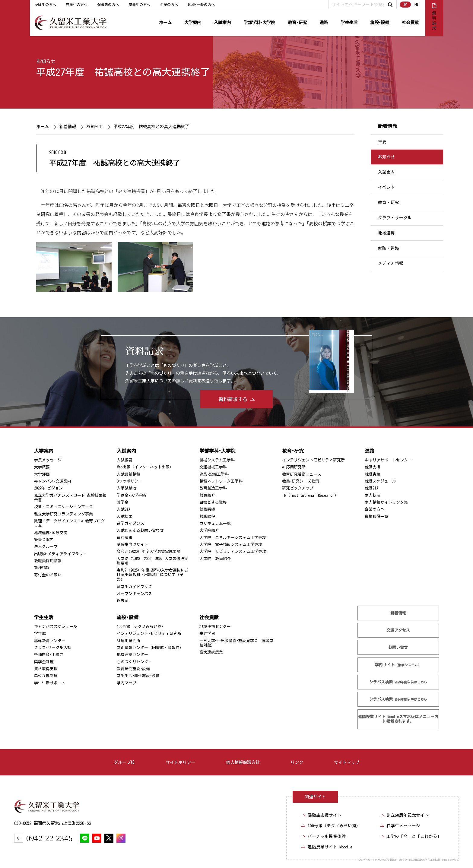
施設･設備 (380, 22)
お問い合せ (398, 647)
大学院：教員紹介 (215, 559)
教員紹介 (207, 495)
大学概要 (42, 467)
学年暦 (40, 634)
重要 (382, 142)
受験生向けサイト (132, 545)
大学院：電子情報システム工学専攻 (231, 545)
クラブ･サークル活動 (53, 648)
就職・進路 (389, 248)
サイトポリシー (180, 762)
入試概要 (125, 460)
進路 (324, 22)
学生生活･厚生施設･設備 (138, 676)
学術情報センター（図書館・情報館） (150, 648)
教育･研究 (297, 22)
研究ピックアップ (298, 488)
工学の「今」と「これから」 (414, 836)
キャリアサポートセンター (388, 460)
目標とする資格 (213, 502)
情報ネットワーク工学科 (221, 481)
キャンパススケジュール (56, 627)
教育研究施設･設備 (133, 669)
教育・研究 (389, 203)
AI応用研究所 (294, 467)
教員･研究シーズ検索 (301, 481)
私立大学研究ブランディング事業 (63, 514)
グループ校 (124, 762)
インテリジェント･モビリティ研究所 (149, 634)
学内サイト (398, 665)
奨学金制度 (44, 662)
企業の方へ (169, 5)
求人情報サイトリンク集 (386, 502)
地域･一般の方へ (201, 5)
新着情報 (67, 127)
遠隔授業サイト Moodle (398, 719)
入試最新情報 (129, 474)
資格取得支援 (46, 669)
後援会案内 (44, 540)
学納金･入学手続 (131, 495)
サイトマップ (347, 762)
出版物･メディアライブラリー (60, 554)
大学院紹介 (209, 530)
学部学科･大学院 (259, 22)
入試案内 (222, 22)
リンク (297, 762)
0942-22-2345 (49, 838)
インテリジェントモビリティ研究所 (313, 460)
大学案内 (193, 22)
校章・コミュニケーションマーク (63, 507)
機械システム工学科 (217, 460)
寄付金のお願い (48, 575)
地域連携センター (132, 655)
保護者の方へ (108, 5)
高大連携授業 (211, 652)
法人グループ (46, 547)
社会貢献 (410, 22)
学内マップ (127, 683)
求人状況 (373, 495)
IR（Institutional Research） (310, 495)
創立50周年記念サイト (408, 815)
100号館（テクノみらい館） (141, 627)
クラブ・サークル (395, 218)
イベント (386, 187)
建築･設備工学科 (214, 474)
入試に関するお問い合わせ (140, 530)
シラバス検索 (398, 682)
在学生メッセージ (403, 826)
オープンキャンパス (134, 594)
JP (405, 4)
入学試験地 (127, 488)
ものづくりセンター (134, 662)
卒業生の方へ (139, 5)
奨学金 (123, 502)
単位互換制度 (46, 676)
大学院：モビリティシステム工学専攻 (233, 551)
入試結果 (125, 516)
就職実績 (207, 509)
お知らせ (46, 61)
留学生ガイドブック (134, 586)
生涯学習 (207, 634)
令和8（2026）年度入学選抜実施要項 (149, 551)
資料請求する (233, 399)
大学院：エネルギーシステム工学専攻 (233, 538)
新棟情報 (42, 568)
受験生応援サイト (325, 815)
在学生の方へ (77, 5)
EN (416, 4)
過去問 (123, 601)
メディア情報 (391, 263)
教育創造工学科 (213, 488)
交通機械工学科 (213, 467)
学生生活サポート (50, 683)
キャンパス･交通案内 (53, 481)
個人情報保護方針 (243, 762)
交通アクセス (398, 630)
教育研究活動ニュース (302, 474)
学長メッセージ (48, 460)
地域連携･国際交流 (51, 533)
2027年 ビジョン (48, 488)
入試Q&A (124, 509)
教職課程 (207, 516)
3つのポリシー (129, 481)
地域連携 (386, 233)
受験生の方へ (45, 5)
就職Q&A (371, 488)
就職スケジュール (380, 481)
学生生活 (349, 22)
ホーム (165, 22)
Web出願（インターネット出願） (145, 467)
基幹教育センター (50, 641)
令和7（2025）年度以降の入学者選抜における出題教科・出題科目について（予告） (153, 575)
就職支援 (373, 467)
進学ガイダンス (130, 523)
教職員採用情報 (48, 561)
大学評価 (42, 474)
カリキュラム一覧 (215, 523)
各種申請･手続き (49, 655)
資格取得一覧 (376, 516)
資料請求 (125, 538)
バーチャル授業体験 (327, 836)
